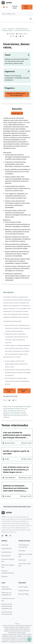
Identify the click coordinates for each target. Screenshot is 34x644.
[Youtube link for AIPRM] (7, 536)
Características (6, 552)
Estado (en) (22, 560)
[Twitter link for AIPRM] (2, 536)
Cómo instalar (23, 587)
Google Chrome (24, 590)
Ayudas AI (11, 29)
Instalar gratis (28, 7)
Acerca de (5, 545)
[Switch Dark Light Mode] (7, 7)
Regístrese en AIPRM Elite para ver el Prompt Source (18, 94)
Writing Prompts (8, 30)
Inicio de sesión (15, 7)
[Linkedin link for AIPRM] (11, 536)
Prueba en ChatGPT (24, 391)
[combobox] (17, 14)
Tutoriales (22, 551)
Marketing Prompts (22, 29)
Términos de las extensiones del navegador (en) (7, 606)
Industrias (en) (6, 548)
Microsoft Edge (24, 594)
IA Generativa (6, 556)
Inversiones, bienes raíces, (22, 30)
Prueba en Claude (10, 391)
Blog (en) (4, 576)
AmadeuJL (12, 34)
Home (5, 29)
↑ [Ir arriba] (29, 639)
